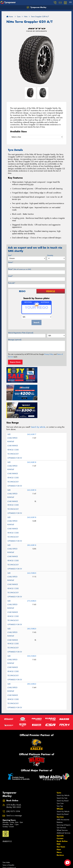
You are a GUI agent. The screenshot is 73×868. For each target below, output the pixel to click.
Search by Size (62, 779)
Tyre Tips (60, 787)
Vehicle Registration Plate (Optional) (21, 333)
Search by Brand (63, 781)
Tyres (59, 773)
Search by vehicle (38, 408)
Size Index (6, 843)
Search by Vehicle (63, 776)
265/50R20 (32, 554)
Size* (10, 255)
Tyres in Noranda (9, 856)
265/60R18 (32, 443)
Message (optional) (15, 340)
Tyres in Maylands (9, 851)
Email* (10, 276)
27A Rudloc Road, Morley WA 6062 (14, 787)
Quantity (50, 255)
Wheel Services (62, 811)
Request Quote (15, 362)
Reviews (60, 836)
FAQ (59, 825)
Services (60, 797)
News (59, 833)
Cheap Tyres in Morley (10, 864)
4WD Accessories (63, 800)
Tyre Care (60, 784)
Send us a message (14, 796)
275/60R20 (32, 582)
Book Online (62, 822)
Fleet (59, 830)
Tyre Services (61, 808)
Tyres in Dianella (8, 846)
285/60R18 (32, 526)
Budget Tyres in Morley (11, 862)
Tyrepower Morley (36, 7)
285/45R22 (32, 665)
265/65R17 (32, 415)
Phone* (20, 269)
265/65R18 (32, 498)
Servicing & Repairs (64, 806)
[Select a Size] (36, 137)
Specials (60, 816)
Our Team (61, 827)
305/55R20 (32, 637)
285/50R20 (32, 609)
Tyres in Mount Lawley (10, 854)
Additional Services (63, 814)
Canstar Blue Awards (10, 859)
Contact (60, 819)
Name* (11, 262)
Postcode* (12, 283)
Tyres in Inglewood (9, 848)
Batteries (60, 803)
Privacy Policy (49, 354)
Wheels (60, 789)
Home (10, 17)
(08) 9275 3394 (13, 792)
